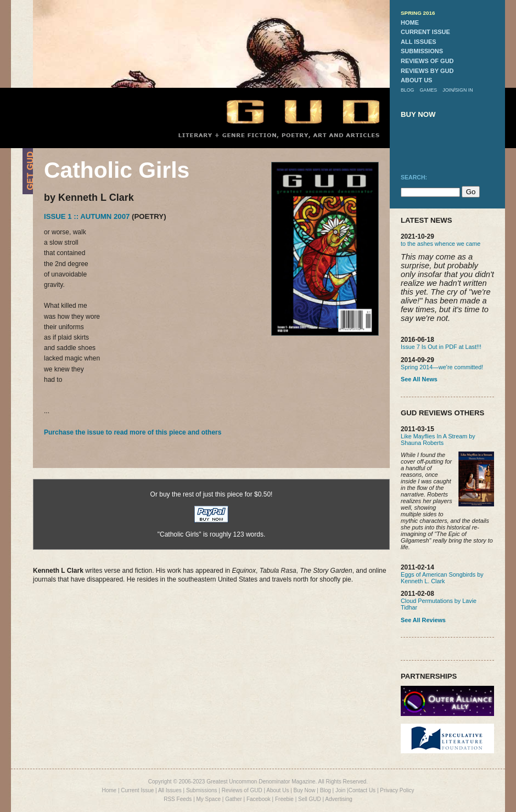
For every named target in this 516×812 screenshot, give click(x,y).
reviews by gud (427, 71)
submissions (422, 51)
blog (407, 90)
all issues (419, 42)
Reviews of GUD (242, 790)
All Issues (170, 790)
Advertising (338, 799)
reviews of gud (427, 61)
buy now (418, 114)
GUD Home (294, 111)
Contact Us (362, 790)
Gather (234, 799)
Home (109, 790)
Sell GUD (310, 799)
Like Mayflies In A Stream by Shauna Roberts (438, 439)
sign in (464, 90)
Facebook (259, 799)
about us (416, 80)
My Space (209, 799)
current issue (425, 32)
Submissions (202, 790)
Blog (326, 790)
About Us (277, 790)
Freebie (284, 799)
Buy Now (305, 790)
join (448, 90)
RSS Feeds (178, 799)
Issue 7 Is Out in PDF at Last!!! (441, 347)
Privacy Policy (397, 790)
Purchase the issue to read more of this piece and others (133, 432)
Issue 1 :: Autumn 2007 (87, 216)
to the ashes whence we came (441, 244)
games (428, 90)
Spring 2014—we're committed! (442, 367)
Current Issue (137, 790)
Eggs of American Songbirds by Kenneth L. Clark (442, 578)
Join (340, 790)
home (410, 22)
